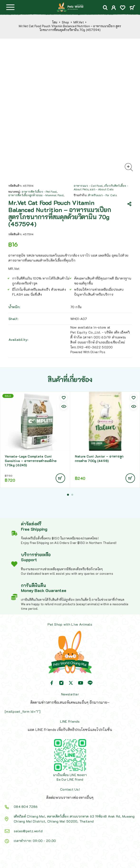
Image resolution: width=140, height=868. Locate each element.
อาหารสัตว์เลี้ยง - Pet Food (39, 191)
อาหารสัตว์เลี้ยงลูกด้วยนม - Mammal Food (36, 195)
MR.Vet (79, 22)
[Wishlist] (123, 8)
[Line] (90, 683)
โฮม (55, 22)
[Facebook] (52, 683)
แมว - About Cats (102, 189)
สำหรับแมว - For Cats (102, 195)
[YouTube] (81, 683)
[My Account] (114, 8)
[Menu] (10, 7)
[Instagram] (61, 683)
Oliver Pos (98, 352)
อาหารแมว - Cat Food (88, 186)
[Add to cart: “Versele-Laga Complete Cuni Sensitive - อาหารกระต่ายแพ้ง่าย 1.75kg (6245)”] (60, 478)
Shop (65, 22)
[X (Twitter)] (71, 683)
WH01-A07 (79, 319)
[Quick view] (64, 406)
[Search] (105, 8)
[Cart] (132, 8)
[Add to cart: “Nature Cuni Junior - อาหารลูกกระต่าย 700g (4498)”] (130, 478)
